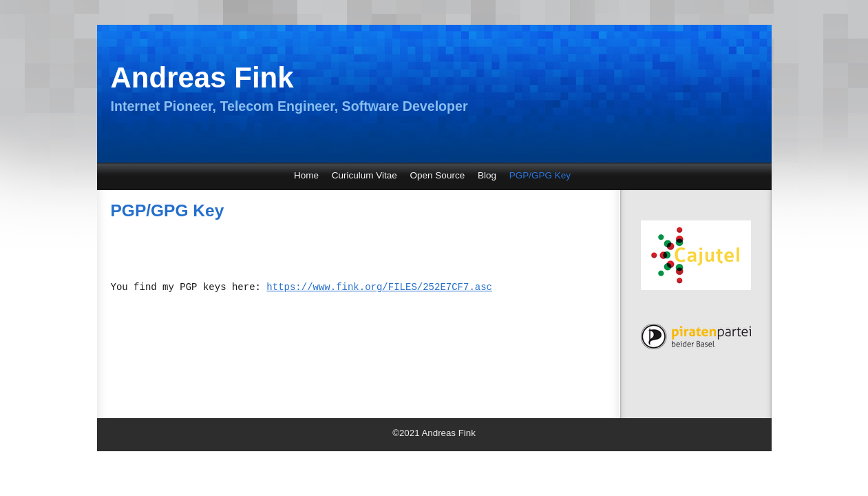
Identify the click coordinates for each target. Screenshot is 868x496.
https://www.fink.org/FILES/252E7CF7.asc (379, 287)
